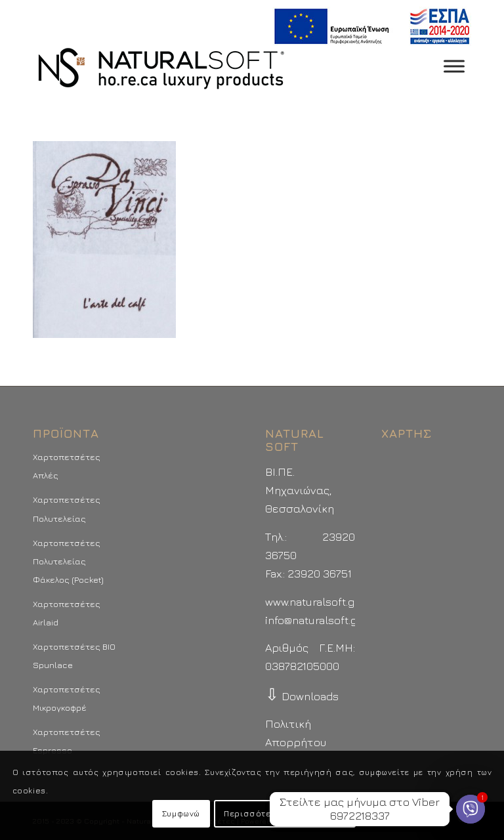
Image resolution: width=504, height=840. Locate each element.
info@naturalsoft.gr (313, 620)
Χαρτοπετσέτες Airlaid (67, 613)
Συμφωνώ (181, 813)
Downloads (302, 696)
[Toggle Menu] (454, 66)
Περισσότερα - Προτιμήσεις (285, 813)
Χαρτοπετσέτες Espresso (67, 741)
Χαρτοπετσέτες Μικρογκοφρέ (67, 698)
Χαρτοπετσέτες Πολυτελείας (67, 509)
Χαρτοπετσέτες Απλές (67, 466)
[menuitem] (368, 27)
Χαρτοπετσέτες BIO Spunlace (74, 656)
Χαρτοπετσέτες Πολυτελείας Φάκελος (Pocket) (68, 561)
